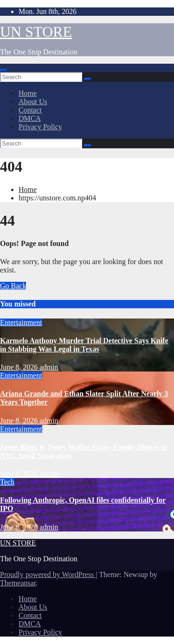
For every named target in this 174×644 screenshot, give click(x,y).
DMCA (30, 118)
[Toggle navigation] (4, 70)
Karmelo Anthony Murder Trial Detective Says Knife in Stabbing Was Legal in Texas (84, 345)
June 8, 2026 (20, 367)
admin (49, 367)
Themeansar (18, 583)
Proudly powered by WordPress (48, 574)
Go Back (13, 286)
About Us (33, 102)
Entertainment (21, 322)
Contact (30, 110)
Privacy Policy (40, 127)
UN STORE (36, 32)
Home (28, 93)
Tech (7, 482)
